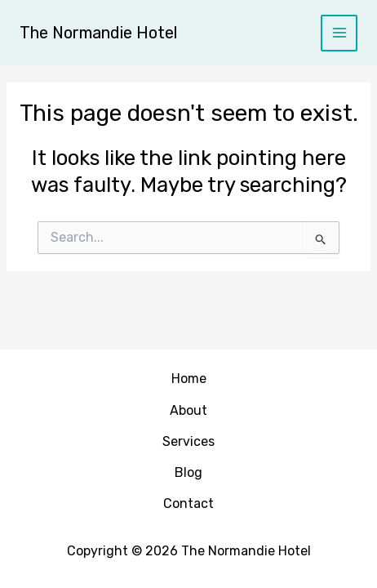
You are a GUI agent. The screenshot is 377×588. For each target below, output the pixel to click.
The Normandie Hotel (98, 33)
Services (188, 441)
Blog (188, 472)
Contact (188, 503)
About (188, 410)
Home (189, 379)
